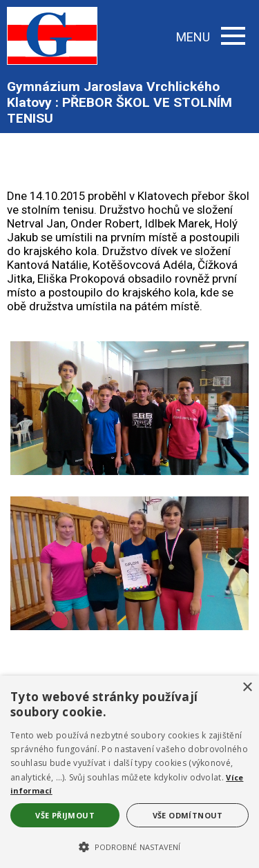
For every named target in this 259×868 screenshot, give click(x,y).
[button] (129, 846)
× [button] (247, 688)
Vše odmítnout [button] (188, 815)
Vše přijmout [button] (65, 815)
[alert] (129, 772)
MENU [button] (211, 37)
